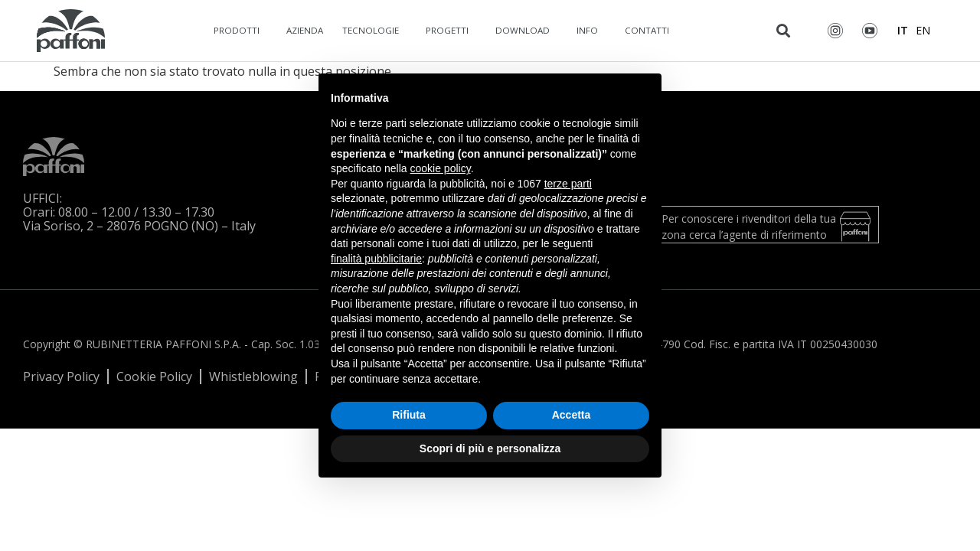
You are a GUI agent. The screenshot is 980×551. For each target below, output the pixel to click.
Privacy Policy (61, 377)
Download (526, 31)
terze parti (568, 184)
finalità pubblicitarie (376, 259)
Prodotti (240, 31)
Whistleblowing (253, 377)
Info (591, 31)
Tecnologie (374, 31)
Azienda (305, 30)
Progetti (451, 31)
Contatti (651, 31)
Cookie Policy (154, 377)
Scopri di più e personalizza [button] (490, 448)
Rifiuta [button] (409, 415)
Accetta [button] (572, 415)
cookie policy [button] (441, 168)
